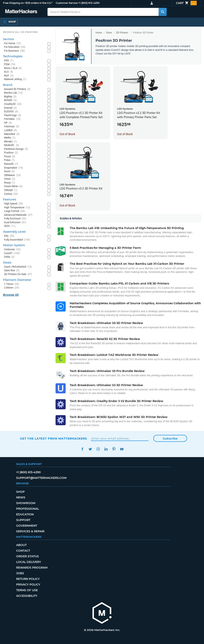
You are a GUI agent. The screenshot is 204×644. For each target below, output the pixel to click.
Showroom (26, 503)
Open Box (12, 270)
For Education (15, 47)
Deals (7, 263)
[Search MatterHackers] (163, 12)
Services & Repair (30, 531)
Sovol (9, 171)
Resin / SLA (13, 68)
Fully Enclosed (15, 219)
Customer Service (67, 3)
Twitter (90, 449)
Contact (23, 551)
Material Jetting (15, 79)
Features (10, 199)
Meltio (10, 138)
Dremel (10, 108)
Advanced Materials (18, 215)
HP (8, 123)
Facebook (82, 449)
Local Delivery (29, 562)
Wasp (10, 183)
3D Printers (122, 33)
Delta (9, 257)
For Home (13, 43)
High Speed (14, 204)
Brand (8, 85)
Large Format (15, 211)
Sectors (8, 39)
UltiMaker (12, 175)
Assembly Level (14, 232)
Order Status (27, 556)
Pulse (9, 160)
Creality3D (13, 104)
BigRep (10, 97)
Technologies (13, 56)
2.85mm (12, 288)
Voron (10, 179)
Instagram (98, 449)
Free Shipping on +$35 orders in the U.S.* (28, 3)
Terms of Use (27, 590)
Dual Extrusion (15, 222)
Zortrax (11, 194)
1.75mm (12, 284)
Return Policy (28, 579)
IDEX (10, 226)
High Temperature (17, 208)
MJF (9, 76)
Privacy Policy (28, 585)
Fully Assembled (17, 240)
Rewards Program (32, 568)
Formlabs (12, 119)
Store (109, 33)
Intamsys (12, 127)
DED (9, 61)
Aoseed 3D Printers (17, 89)
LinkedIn (106, 449)
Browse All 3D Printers (21, 32)
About (21, 545)
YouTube (122, 449)
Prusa (10, 157)
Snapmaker (14, 168)
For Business (14, 51)
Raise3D (11, 164)
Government (27, 526)
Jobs (20, 573)
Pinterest (114, 449)
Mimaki (11, 142)
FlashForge (13, 115)
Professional (28, 509)
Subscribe (170, 439)
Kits (9, 236)
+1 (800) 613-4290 (89, 3)
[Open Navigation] (9, 22)
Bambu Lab (13, 93)
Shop (20, 492)
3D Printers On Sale (18, 274)
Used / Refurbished (18, 267)
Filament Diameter (17, 280)
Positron (11, 153)
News (21, 497)
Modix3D (12, 145)
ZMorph (11, 190)
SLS (9, 72)
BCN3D (10, 100)
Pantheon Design (16, 149)
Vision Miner (13, 186)
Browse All (11, 295)
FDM (10, 64)
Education (25, 514)
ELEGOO (11, 112)
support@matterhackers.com (41, 478)
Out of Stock (67, 134)
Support (23, 520)
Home (99, 33)
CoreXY (12, 253)
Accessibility (27, 596)
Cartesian (12, 250)
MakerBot (12, 134)
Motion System (14, 245)
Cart (186, 3)
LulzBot (11, 130)
